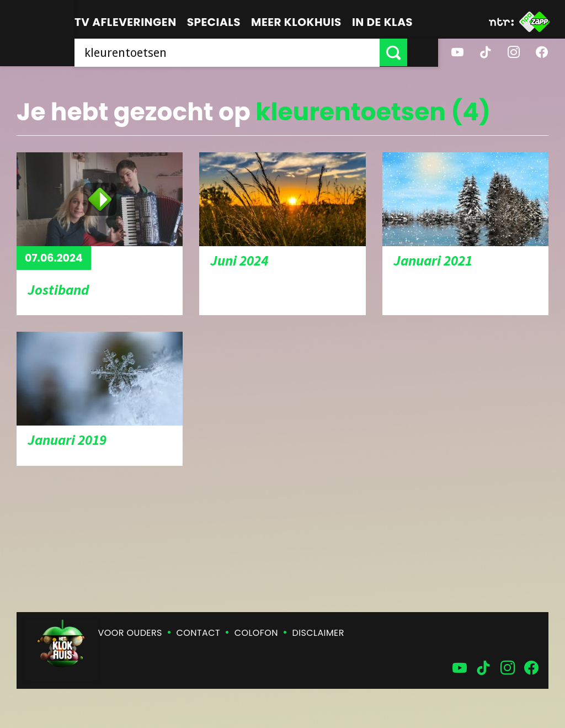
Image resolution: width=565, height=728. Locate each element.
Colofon (256, 633)
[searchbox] (242, 52)
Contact (198, 633)
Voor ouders (130, 633)
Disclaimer (318, 633)
